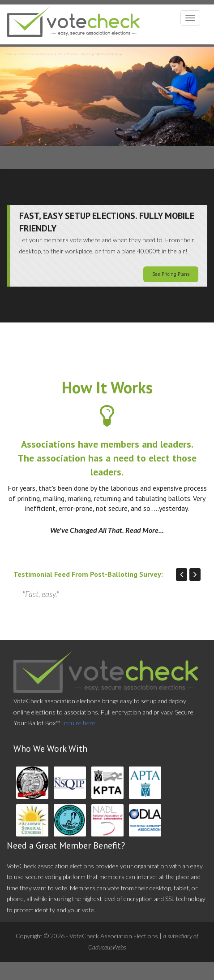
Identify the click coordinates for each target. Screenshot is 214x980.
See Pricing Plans (171, 274)
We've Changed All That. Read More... (107, 530)
